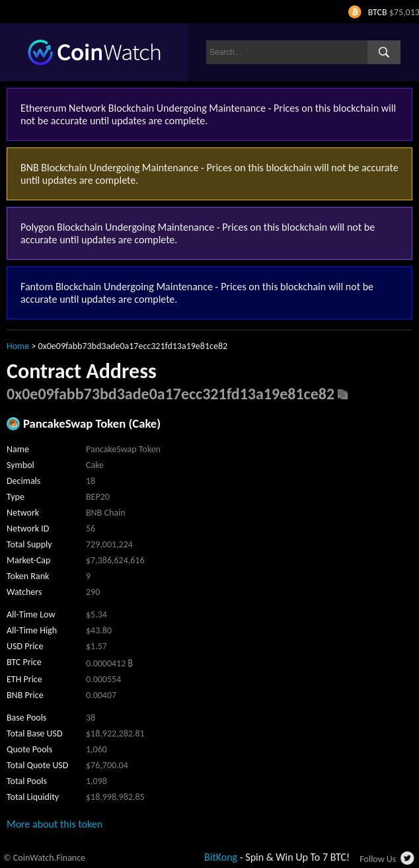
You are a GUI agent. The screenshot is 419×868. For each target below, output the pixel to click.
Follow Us (378, 859)
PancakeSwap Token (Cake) (92, 423)
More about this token (55, 824)
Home (18, 346)
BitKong (221, 857)
